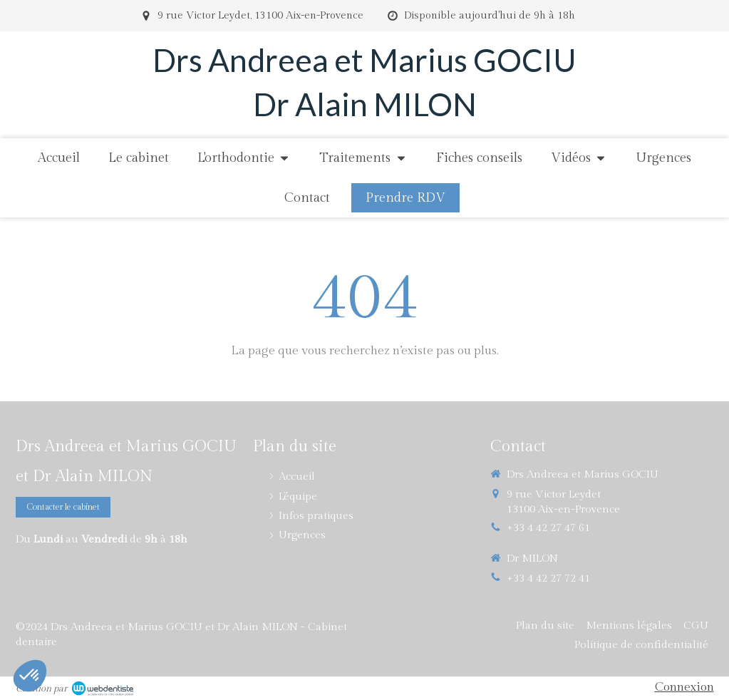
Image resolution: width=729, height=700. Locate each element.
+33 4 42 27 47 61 (548, 528)
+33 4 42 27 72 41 (548, 578)
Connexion (684, 687)
